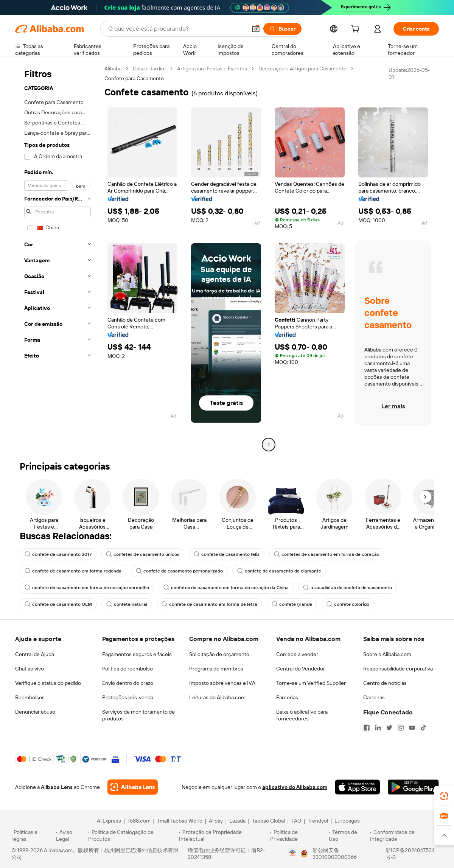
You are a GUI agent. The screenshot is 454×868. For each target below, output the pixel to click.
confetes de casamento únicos (143, 554)
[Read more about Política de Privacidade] (298, 835)
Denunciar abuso (35, 712)
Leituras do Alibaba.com (217, 697)
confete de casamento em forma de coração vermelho (87, 588)
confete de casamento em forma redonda (73, 571)
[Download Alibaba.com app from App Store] (358, 787)
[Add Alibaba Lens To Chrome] (133, 787)
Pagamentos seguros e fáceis (137, 654)
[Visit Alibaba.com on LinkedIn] (378, 728)
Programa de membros (216, 669)
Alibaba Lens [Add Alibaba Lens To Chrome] (57, 787)
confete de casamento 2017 (58, 554)
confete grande (292, 604)
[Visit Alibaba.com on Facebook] (367, 728)
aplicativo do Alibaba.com (295, 787)
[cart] (357, 30)
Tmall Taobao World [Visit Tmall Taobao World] (180, 821)
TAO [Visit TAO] (296, 821)
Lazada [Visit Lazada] (237, 821)
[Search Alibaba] (177, 29)
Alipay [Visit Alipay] (216, 821)
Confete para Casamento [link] (134, 78)
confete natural (127, 604)
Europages (347, 821)
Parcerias (287, 697)
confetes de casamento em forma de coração (327, 554)
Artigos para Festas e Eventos (212, 68)
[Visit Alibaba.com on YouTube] (412, 728)
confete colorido (348, 604)
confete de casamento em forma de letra (209, 604)
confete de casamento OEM (58, 604)
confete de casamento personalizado (179, 571)
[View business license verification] (292, 854)
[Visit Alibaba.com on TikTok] (423, 728)
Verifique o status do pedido (48, 683)
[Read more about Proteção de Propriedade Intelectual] (223, 835)
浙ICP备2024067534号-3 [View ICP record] (410, 854)
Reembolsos (30, 697)
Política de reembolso (127, 669)
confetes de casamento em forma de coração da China (226, 588)
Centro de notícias (385, 683)
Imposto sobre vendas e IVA (222, 683)
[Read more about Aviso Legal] (71, 835)
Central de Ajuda (35, 654)
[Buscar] (282, 29)
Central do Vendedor (301, 669)
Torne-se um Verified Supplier (311, 683)
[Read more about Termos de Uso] (348, 835)
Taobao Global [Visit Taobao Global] (268, 821)
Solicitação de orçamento (219, 654)
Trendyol (318, 821)
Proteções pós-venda (128, 697)
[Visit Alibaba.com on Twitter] (389, 728)
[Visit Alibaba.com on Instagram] (401, 728)
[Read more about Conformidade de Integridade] (406, 835)
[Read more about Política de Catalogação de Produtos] (132, 835)
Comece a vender (297, 654)
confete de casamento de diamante (279, 571)
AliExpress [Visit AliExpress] (109, 821)
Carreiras (374, 697)
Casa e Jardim (149, 68)
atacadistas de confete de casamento (347, 588)
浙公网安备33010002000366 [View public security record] (335, 854)
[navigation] (58, 257)
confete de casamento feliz (227, 554)
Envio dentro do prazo (128, 683)
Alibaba (113, 68)
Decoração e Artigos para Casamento (302, 68)
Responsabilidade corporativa (398, 669)
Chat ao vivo (30, 669)
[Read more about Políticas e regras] (33, 835)
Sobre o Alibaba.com (387, 654)
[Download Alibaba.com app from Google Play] (413, 787)
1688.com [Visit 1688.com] (139, 821)
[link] (444, 796)
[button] (256, 29)
